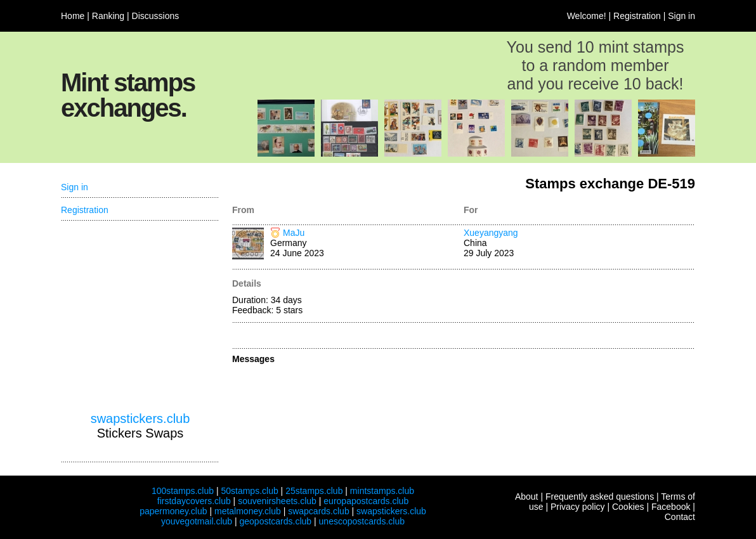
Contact (680, 517)
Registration (637, 16)
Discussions (156, 16)
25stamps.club (314, 491)
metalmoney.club (248, 511)
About (527, 497)
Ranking (108, 16)
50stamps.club (249, 491)
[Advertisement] (140, 316)
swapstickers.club (140, 419)
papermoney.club (173, 511)
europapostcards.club (366, 501)
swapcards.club (319, 511)
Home (73, 16)
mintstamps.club (382, 491)
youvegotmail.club (197, 521)
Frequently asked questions (600, 497)
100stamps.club (183, 491)
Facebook (671, 507)
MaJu (294, 233)
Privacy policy (578, 507)
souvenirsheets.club (277, 501)
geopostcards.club (276, 521)
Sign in (681, 16)
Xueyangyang (491, 233)
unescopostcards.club (362, 521)
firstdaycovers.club (194, 501)
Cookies (628, 507)
